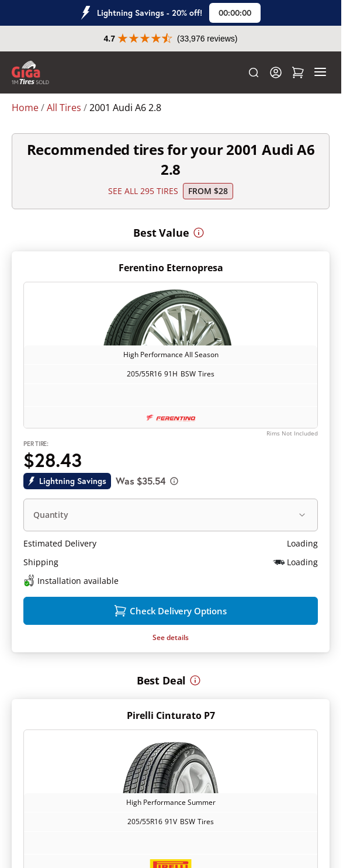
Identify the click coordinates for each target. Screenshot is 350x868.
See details (171, 637)
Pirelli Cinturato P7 (171, 715)
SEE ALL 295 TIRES (143, 191)
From (208, 191)
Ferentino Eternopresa (171, 268)
